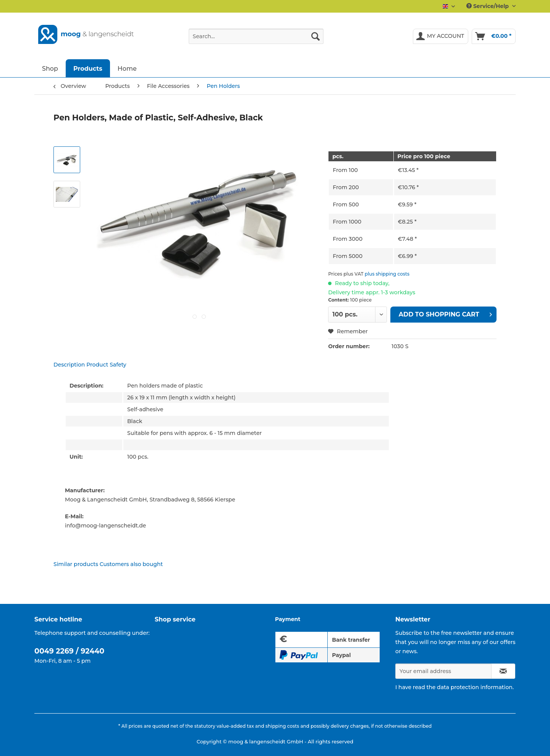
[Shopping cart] (494, 36)
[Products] (88, 68)
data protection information (475, 687)
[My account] (441, 36)
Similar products (76, 564)
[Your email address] (443, 671)
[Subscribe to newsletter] (503, 671)
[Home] (127, 68)
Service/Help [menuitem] (488, 6)
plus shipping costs (387, 274)
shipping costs (282, 726)
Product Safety (106, 365)
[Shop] (50, 68)
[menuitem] (256, 40)
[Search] (315, 36)
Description (69, 365)
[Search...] (256, 36)
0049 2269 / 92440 (69, 651)
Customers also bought (131, 564)
